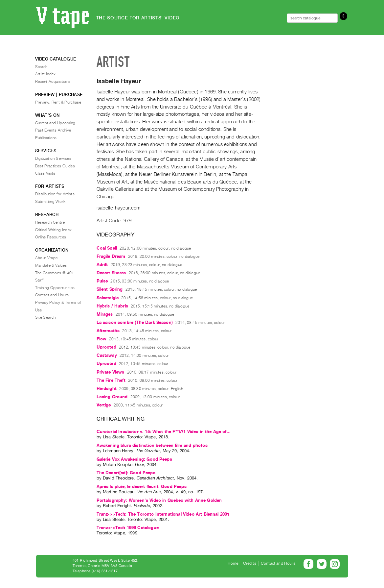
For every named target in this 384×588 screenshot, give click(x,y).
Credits (250, 563)
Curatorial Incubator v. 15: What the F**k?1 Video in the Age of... (164, 432)
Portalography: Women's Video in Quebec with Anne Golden (159, 500)
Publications (46, 138)
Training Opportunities (55, 288)
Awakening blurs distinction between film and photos (152, 445)
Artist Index (45, 74)
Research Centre (50, 222)
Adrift (102, 265)
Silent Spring (110, 289)
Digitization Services (53, 159)
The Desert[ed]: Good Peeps (126, 473)
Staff (39, 280)
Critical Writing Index (54, 230)
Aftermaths (108, 331)
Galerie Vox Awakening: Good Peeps (134, 459)
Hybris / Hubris (112, 306)
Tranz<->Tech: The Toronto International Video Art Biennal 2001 (163, 514)
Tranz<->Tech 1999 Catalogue (128, 528)
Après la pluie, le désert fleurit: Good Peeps (142, 487)
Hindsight (107, 389)
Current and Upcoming (55, 123)
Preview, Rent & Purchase (58, 102)
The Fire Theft (111, 380)
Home (233, 563)
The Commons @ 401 (55, 273)
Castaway (107, 355)
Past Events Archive (53, 130)
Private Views (111, 372)
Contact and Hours (52, 295)
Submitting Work (50, 202)
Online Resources (51, 237)
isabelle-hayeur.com (119, 208)
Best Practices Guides (55, 166)
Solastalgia (108, 298)
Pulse (102, 281)
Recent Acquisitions (53, 82)
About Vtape (46, 258)
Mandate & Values (51, 265)
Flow (102, 339)
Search (41, 67)
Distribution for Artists (55, 194)
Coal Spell (107, 248)
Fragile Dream (111, 256)
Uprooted (106, 347)
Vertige (104, 405)
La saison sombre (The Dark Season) (135, 322)
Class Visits (45, 173)
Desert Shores (111, 273)
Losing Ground (112, 397)
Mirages (105, 314)
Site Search (45, 317)
